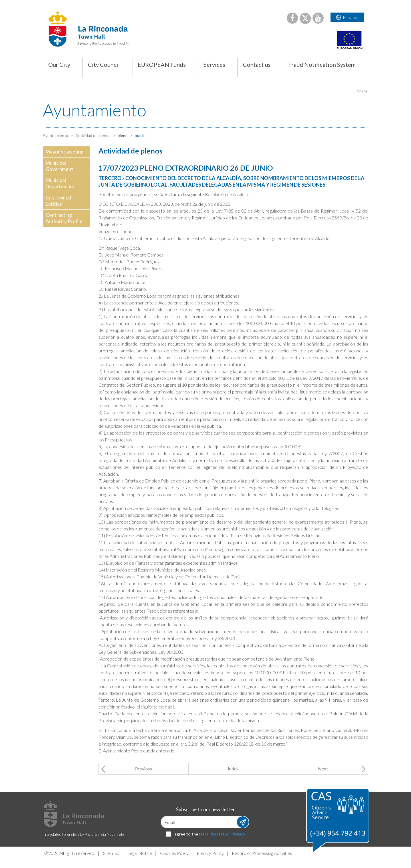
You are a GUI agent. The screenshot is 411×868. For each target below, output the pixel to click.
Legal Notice (140, 853)
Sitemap (111, 853)
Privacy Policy (210, 853)
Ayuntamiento (56, 135)
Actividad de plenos (92, 135)
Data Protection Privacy (222, 834)
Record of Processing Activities (262, 853)
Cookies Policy (174, 853)
